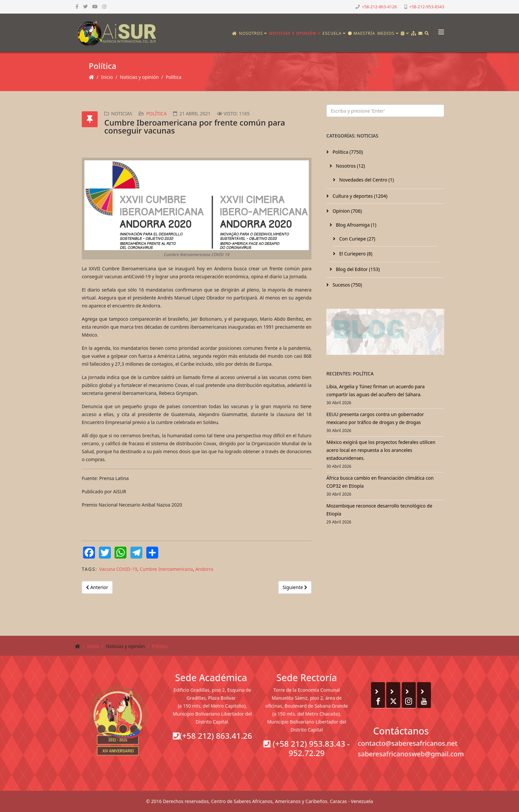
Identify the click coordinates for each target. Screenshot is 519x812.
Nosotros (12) (350, 166)
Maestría (362, 33)
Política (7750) (347, 152)
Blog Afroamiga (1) (355, 225)
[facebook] (77, 6)
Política (174, 77)
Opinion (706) (347, 211)
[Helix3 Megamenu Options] (440, 30)
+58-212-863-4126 (379, 7)
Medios (386, 33)
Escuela (332, 33)
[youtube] (95, 6)
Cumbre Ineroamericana (166, 569)
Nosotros (251, 33)
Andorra (204, 569)
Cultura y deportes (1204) (359, 196)
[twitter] (85, 6)
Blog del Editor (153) (357, 269)
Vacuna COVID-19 (118, 569)
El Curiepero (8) (355, 254)
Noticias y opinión (293, 33)
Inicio (107, 77)
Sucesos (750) (347, 285)
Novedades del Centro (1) (366, 180)
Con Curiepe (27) (357, 239)
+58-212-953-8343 (427, 7)
